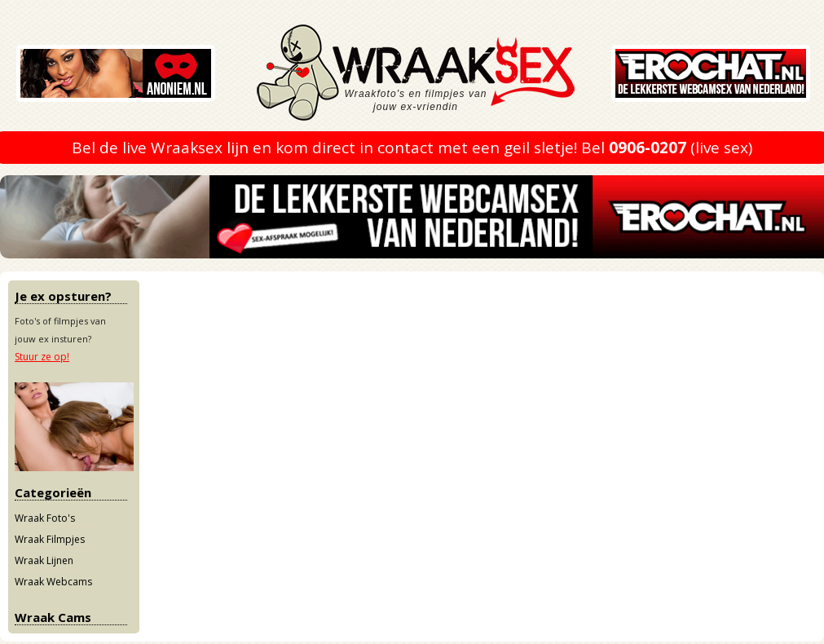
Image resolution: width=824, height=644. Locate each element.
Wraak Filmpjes (50, 539)
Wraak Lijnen (44, 560)
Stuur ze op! (42, 357)
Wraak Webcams (53, 582)
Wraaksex (440, 77)
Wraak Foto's (45, 518)
